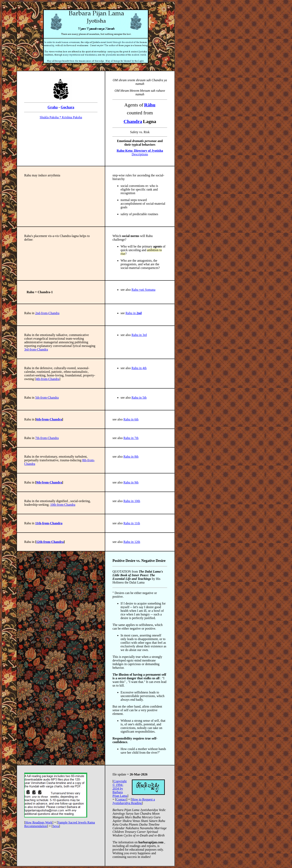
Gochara (68, 107)
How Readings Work (39, 822)
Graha (53, 107)
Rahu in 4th (139, 368)
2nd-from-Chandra (47, 313)
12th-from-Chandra (50, 542)
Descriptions (140, 152)
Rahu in (133, 313)
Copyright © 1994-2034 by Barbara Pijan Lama (120, 788)
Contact (121, 799)
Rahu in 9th (131, 482)
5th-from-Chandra (47, 398)
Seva (56, 826)
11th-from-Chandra (49, 523)
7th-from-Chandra (47, 438)
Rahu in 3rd (139, 335)
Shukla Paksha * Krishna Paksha (61, 117)
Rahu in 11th (132, 523)
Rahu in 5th (139, 398)
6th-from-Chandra (49, 419)
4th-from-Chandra (47, 379)
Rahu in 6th (131, 419)
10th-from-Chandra (63, 505)
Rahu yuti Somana (143, 290)
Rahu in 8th (131, 457)
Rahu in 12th (132, 542)
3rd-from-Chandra (36, 349)
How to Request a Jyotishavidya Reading (134, 801)
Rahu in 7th (131, 438)
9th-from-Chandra (49, 482)
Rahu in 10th (132, 501)
